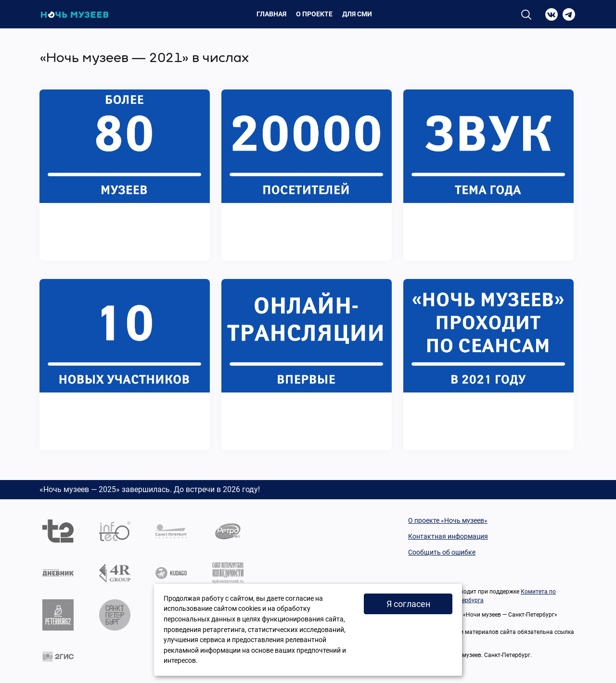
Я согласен (408, 604)
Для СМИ (357, 14)
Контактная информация (448, 536)
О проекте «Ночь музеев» (448, 520)
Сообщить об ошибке (442, 552)
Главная (271, 14)
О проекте (314, 14)
